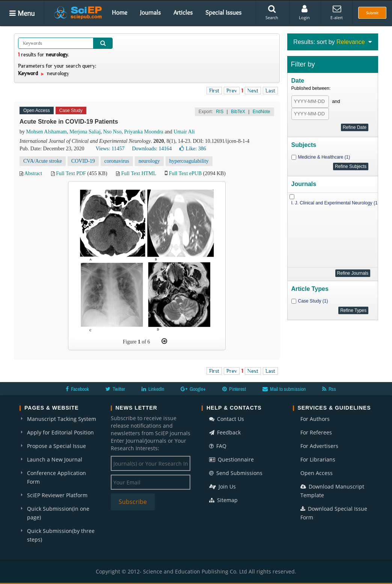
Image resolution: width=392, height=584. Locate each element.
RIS (220, 112)
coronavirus (117, 161)
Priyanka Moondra (144, 132)
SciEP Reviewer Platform (57, 495)
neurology (149, 161)
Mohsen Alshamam (47, 132)
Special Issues (223, 12)
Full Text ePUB (185, 173)
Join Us (222, 486)
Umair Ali (184, 132)
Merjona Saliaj (85, 132)
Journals (150, 12)
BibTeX (238, 112)
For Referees (316, 432)
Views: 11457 (110, 149)
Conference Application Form (57, 477)
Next (253, 91)
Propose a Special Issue (57, 446)
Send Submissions (236, 473)
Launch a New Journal (55, 459)
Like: (193, 149)
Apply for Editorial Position (60, 432)
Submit (372, 13)
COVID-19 (83, 161)
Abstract (33, 173)
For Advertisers (319, 446)
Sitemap (223, 500)
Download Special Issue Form (334, 513)
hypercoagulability (189, 161)
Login (304, 12)
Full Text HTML (139, 173)
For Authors (315, 419)
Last (270, 91)
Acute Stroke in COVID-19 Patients (69, 122)
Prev (232, 91)
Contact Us (227, 419)
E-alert (337, 12)
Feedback (225, 432)
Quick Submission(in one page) (58, 513)
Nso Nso (112, 132)
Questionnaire (231, 459)
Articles (183, 12)
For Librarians (318, 459)
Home (120, 12)
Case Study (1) (313, 301)
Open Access (317, 473)
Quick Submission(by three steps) (61, 535)
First (214, 91)
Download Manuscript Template (332, 491)
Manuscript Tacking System (62, 419)
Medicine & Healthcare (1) (324, 157)
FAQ (218, 446)
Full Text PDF (71, 173)
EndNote (262, 112)
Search (272, 12)
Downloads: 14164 (152, 149)
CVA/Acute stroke (43, 161)
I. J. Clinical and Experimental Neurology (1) (335, 203)
